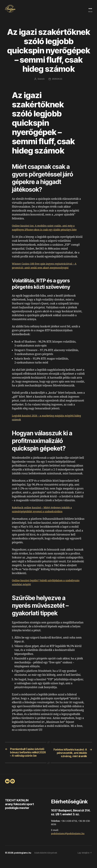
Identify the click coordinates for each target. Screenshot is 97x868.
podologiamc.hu (23, 861)
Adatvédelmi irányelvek (47, 861)
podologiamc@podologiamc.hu (68, 842)
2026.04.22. (57, 83)
